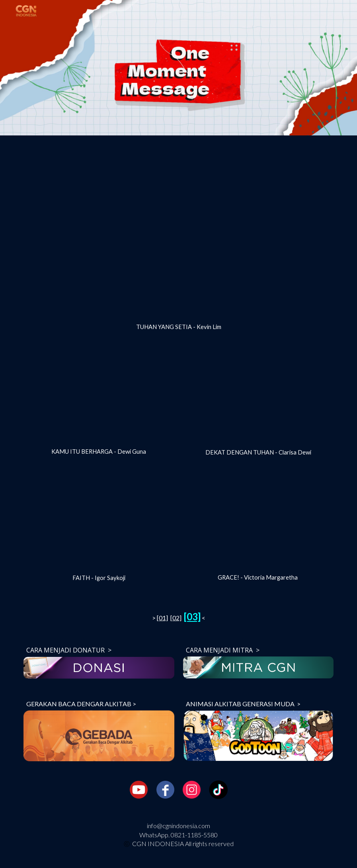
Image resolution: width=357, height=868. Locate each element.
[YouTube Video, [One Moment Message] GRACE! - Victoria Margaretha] (258, 525)
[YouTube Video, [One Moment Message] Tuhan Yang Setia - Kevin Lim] (178, 231)
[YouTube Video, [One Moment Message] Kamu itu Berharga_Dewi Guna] (99, 399)
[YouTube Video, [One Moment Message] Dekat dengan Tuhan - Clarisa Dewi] (258, 400)
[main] (178, 327)
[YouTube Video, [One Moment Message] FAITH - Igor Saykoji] (99, 525)
